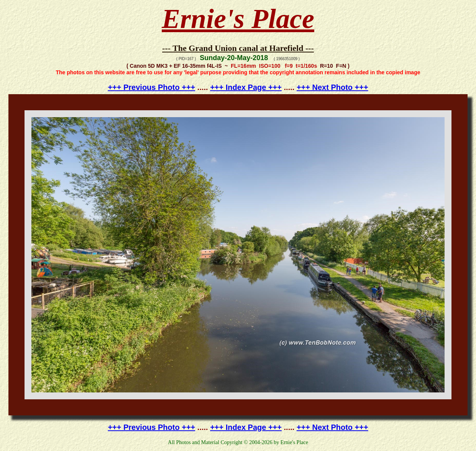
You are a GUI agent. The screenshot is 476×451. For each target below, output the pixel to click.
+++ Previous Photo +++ (151, 87)
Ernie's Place (238, 19)
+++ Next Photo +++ (332, 87)
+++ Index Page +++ (246, 87)
